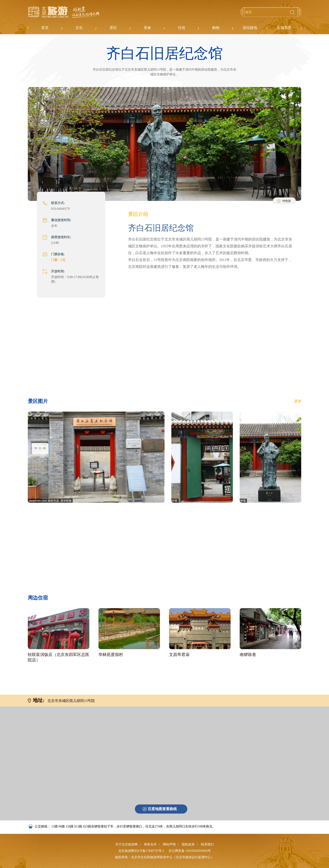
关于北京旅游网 (126, 844)
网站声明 (169, 844)
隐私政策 (188, 844)
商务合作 (150, 844)
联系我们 (207, 844)
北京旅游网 (64, 12)
